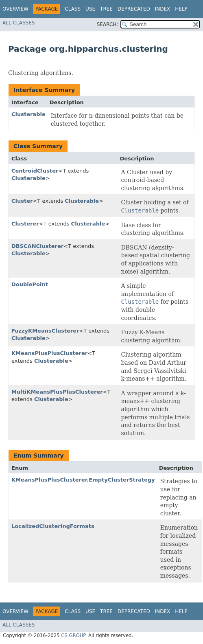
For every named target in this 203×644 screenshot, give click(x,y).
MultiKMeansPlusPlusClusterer (57, 392)
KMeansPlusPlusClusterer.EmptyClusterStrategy (83, 480)
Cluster (22, 201)
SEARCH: (108, 24)
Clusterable (28, 114)
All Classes (19, 23)
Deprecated (134, 9)
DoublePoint (30, 284)
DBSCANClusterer (37, 246)
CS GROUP (73, 635)
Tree (106, 9)
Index (163, 9)
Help (181, 9)
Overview (15, 9)
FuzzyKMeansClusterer (45, 331)
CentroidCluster (35, 171)
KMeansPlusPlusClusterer (49, 353)
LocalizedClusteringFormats (53, 526)
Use (90, 9)
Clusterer (25, 224)
